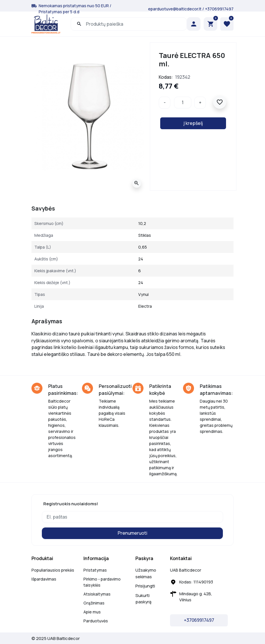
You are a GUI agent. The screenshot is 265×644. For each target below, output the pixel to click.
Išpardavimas (44, 579)
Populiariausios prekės (53, 570)
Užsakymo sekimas (146, 573)
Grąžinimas (94, 603)
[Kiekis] (183, 103)
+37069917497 (219, 9)
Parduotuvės (96, 621)
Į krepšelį (193, 123)
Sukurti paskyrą (143, 599)
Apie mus (92, 612)
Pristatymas (95, 570)
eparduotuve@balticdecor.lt (175, 9)
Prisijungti (145, 586)
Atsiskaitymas (97, 594)
